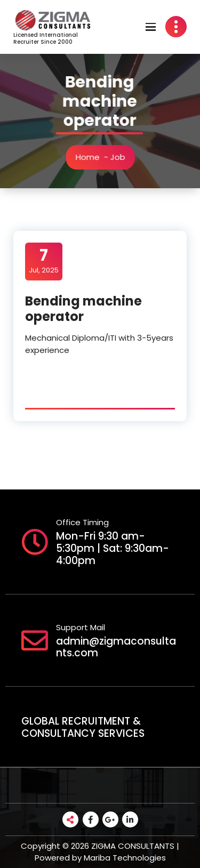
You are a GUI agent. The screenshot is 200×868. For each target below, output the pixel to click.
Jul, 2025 (44, 261)
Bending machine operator (83, 309)
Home (89, 157)
